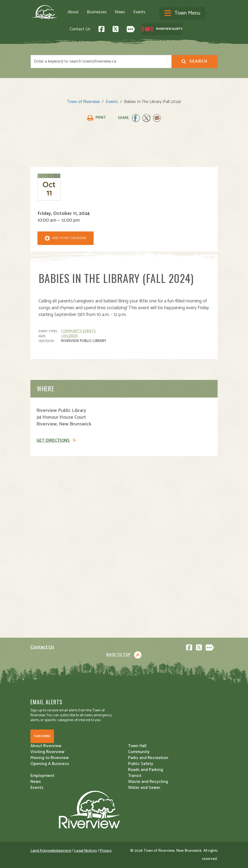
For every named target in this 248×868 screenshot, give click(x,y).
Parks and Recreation (148, 758)
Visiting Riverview (47, 752)
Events (139, 12)
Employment (42, 776)
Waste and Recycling (148, 782)
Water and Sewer (144, 788)
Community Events (78, 331)
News (120, 12)
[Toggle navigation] (182, 14)
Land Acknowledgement (51, 851)
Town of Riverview (83, 102)
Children (69, 336)
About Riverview (46, 746)
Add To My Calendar (69, 238)
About (73, 12)
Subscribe (42, 736)
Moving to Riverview (50, 758)
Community (139, 752)
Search (194, 61)
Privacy (106, 851)
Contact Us (80, 29)
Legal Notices (85, 851)
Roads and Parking (146, 770)
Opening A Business (50, 764)
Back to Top (118, 655)
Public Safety (141, 764)
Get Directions (53, 441)
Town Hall (137, 746)
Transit (135, 776)
